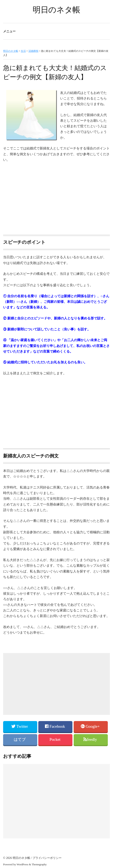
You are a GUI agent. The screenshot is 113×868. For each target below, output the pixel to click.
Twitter (20, 726)
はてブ (20, 739)
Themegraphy (39, 864)
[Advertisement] (56, 197)
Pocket (55, 739)
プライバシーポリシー (47, 858)
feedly (91, 739)
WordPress (22, 864)
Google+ (91, 726)
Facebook (55, 726)
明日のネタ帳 (56, 10)
